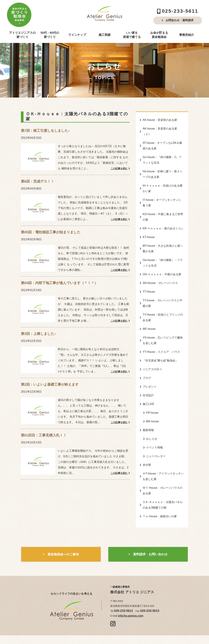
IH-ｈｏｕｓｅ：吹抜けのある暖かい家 (163, 183)
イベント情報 (154, 424)
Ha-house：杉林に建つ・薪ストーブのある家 (163, 170)
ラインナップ (77, 35)
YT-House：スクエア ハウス (161, 334)
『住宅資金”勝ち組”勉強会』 (160, 342)
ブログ (147, 359)
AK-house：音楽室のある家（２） (160, 130)
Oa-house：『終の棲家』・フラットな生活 (163, 252)
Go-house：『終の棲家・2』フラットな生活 (162, 156)
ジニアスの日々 (152, 350)
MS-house (152, 399)
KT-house (149, 228)
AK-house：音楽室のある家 (160, 120)
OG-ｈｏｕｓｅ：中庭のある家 (162, 262)
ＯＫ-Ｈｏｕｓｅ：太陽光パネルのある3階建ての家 (163, 477)
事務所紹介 (187, 35)
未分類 (147, 440)
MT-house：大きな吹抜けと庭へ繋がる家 (163, 238)
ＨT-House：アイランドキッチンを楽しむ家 (163, 451)
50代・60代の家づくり (50, 35)
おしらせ (152, 415)
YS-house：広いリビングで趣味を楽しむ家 (163, 324)
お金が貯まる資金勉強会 (159, 35)
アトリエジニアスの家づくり (22, 35)
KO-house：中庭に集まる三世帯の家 (163, 209)
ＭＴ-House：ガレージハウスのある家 (162, 464)
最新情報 (148, 407)
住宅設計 (148, 375)
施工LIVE (148, 383)
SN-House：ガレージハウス (160, 270)
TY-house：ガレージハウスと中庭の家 (162, 289)
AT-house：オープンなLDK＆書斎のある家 (162, 143)
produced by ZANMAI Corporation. (138, 636)
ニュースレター (156, 432)
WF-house (149, 313)
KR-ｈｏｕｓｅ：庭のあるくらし (163, 220)
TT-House (149, 278)
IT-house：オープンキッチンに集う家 (162, 196)
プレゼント (150, 367)
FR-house (152, 391)
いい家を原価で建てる (132, 35)
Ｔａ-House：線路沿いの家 (160, 487)
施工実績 (104, 35)
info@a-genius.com (128, 586)
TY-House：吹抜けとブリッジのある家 (163, 302)
